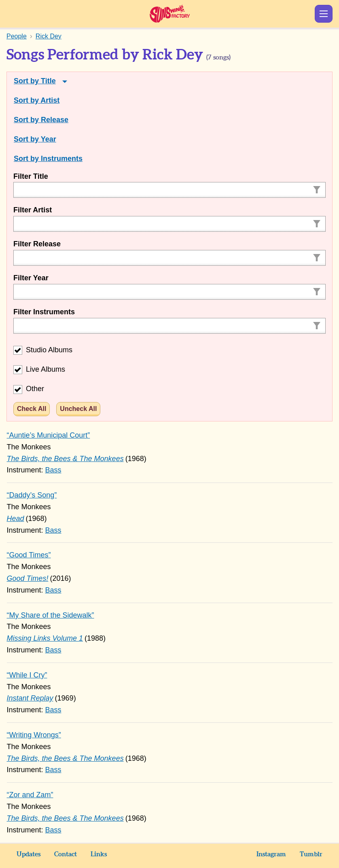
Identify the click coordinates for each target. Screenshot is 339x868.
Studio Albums (43, 350)
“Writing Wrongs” (34, 735)
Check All (32, 409)
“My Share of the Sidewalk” (51, 615)
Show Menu (324, 14)
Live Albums (39, 369)
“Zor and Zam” (30, 795)
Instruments (62, 159)
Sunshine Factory (170, 14)
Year (49, 139)
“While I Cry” (27, 675)
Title (48, 81)
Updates (29, 854)
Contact (66, 854)
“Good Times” (29, 555)
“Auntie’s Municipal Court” (49, 435)
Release (55, 120)
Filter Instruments (44, 312)
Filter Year (31, 278)
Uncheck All (78, 409)
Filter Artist (33, 210)
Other (29, 389)
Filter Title (31, 176)
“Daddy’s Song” (32, 495)
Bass (53, 470)
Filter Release (37, 244)
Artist (50, 100)
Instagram (271, 854)
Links (99, 854)
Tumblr (311, 854)
